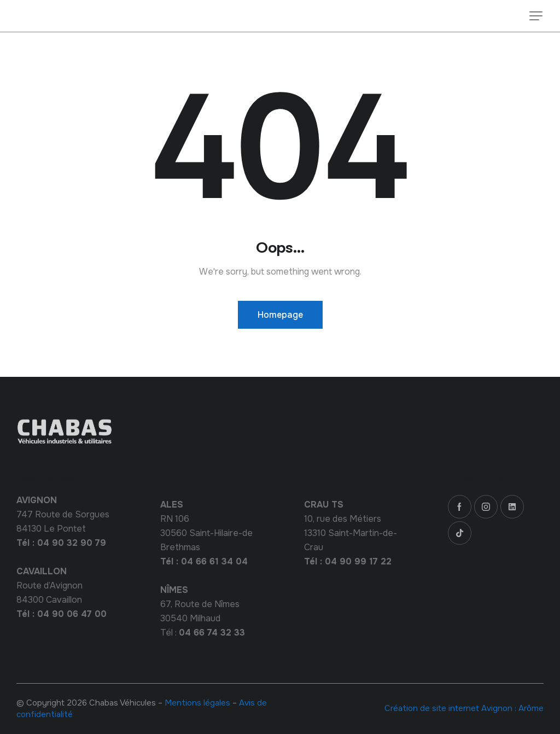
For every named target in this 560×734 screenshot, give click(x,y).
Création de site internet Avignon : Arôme (464, 708)
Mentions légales (197, 703)
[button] (536, 16)
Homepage (280, 315)
